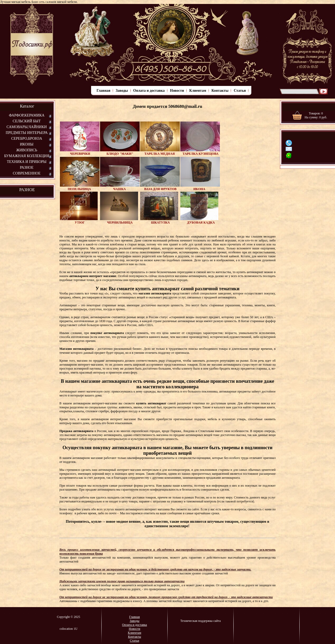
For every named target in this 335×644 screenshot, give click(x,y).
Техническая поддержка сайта (200, 621)
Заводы (122, 91)
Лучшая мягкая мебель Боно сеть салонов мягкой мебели (38, 2)
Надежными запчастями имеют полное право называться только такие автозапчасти (122, 581)
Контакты (220, 91)
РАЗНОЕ (27, 190)
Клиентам (198, 91)
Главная (103, 91)
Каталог (27, 106)
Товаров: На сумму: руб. (316, 115)
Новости (177, 91)
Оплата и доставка (149, 91)
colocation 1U (69, 629)
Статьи (240, 91)
